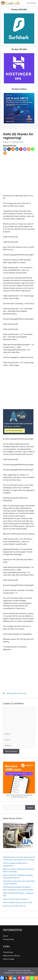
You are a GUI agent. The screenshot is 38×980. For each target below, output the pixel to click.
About (5, 936)
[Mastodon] (25, 149)
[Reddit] (13, 149)
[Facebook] (5, 149)
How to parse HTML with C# (14, 906)
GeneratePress (9, 973)
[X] (9, 149)
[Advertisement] (19, 175)
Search (30, 807)
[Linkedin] (17, 149)
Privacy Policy (8, 939)
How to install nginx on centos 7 (16, 899)
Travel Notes (8, 952)
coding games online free (16, 693)
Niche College (9, 959)
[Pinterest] (21, 149)
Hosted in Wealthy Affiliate (25, 973)
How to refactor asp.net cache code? (18, 902)
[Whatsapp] (33, 149)
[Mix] (29, 149)
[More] (5, 153)
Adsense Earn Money (12, 956)
